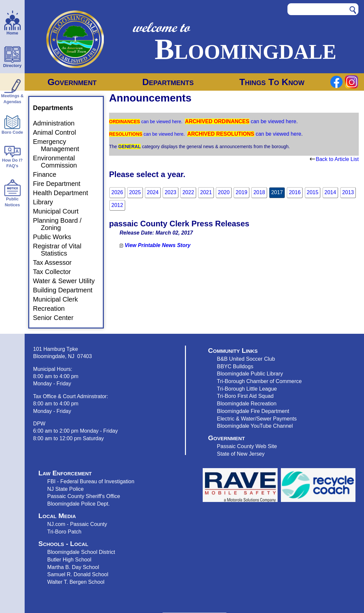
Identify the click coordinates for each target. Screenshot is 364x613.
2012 (117, 205)
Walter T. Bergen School (76, 582)
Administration (58, 123)
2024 (153, 192)
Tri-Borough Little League (247, 389)
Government (72, 82)
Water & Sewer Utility (68, 281)
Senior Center (57, 318)
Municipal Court (60, 211)
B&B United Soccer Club (246, 359)
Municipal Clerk (59, 299)
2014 (330, 192)
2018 (259, 192)
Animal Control (58, 132)
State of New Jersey (241, 454)
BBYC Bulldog (234, 366)
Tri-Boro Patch (64, 532)
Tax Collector (56, 272)
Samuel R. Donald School (78, 574)
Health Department (64, 193)
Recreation (53, 308)
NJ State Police (66, 489)
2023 (171, 192)
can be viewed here (160, 122)
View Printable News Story (155, 245)
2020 (224, 192)
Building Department (67, 290)
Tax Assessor (56, 262)
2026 (117, 192)
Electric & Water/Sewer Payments (257, 419)
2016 (295, 192)
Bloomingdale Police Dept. (79, 504)
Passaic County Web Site (247, 446)
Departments (168, 82)
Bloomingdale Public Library (250, 374)
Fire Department (61, 184)
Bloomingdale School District (81, 552)
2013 (348, 192)
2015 (313, 192)
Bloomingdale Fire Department (253, 411)
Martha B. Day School (73, 567)
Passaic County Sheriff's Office (84, 496)
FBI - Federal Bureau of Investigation (91, 481)
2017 (277, 192)
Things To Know (272, 82)
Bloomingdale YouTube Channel (255, 426)
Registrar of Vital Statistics (61, 250)
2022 (188, 192)
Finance (48, 174)
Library (47, 202)
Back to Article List (334, 159)
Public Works (56, 237)
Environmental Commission (59, 162)
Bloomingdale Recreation (247, 403)
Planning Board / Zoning (61, 224)
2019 (241, 192)
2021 (206, 192)
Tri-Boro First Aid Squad (245, 396)
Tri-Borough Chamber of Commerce (259, 381)
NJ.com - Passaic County (77, 524)
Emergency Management (60, 145)
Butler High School (69, 559)
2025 (135, 192)
